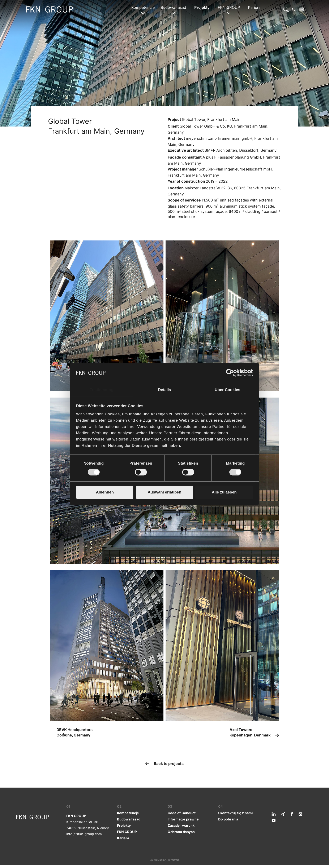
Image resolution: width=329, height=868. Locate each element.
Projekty (202, 7)
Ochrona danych (181, 832)
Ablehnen (105, 492)
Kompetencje (128, 813)
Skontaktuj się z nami (235, 813)
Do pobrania (228, 819)
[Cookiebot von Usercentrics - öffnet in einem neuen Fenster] (235, 373)
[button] (285, 9)
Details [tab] (164, 390)
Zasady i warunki (181, 825)
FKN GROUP (127, 832)
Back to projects (168, 763)
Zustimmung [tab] (102, 390)
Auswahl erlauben (164, 492)
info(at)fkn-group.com (84, 834)
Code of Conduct (182, 813)
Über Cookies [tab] (227, 390)
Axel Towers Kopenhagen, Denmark (250, 732)
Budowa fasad (129, 819)
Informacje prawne (183, 819)
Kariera (254, 7)
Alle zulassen (224, 492)
